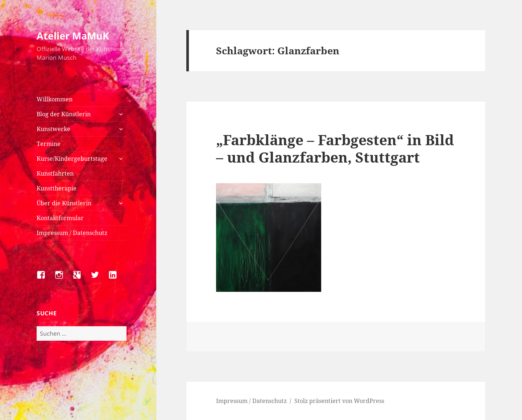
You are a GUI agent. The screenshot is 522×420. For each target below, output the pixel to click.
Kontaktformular (60, 218)
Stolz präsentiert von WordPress (339, 401)
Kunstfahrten (55, 173)
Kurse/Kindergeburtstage (72, 159)
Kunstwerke (53, 129)
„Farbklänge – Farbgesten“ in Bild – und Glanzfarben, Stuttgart (335, 148)
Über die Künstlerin (64, 203)
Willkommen (55, 99)
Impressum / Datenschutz (72, 233)
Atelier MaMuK (73, 36)
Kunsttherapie (57, 188)
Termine (49, 144)
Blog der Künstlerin (64, 114)
